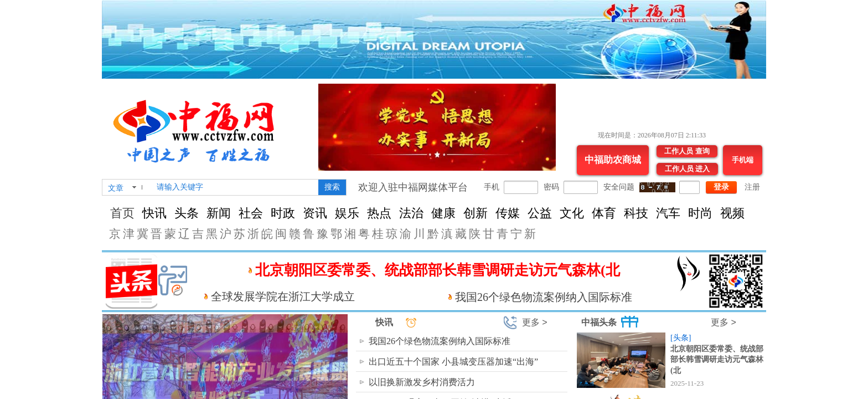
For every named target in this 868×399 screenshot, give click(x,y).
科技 (636, 213)
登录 (721, 187)
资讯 (315, 213)
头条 (187, 213)
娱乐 (347, 213)
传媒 (508, 213)
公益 (540, 213)
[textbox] (235, 187)
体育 (604, 213)
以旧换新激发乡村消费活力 (422, 382)
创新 (476, 213)
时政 (283, 213)
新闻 (219, 213)
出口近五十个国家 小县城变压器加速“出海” (453, 362)
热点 (379, 213)
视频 (732, 213)
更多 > (535, 322)
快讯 (154, 213)
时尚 (700, 213)
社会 (251, 213)
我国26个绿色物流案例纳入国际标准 (544, 297)
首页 (122, 213)
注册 (752, 187)
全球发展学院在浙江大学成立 (283, 296)
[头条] (681, 338)
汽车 (668, 213)
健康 (443, 213)
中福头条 (599, 322)
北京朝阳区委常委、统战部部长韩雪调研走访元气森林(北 (717, 360)
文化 (572, 213)
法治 (411, 213)
